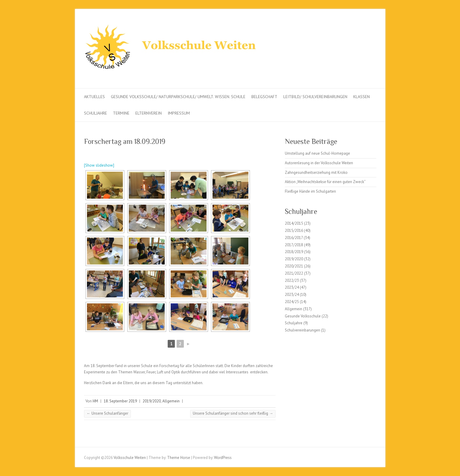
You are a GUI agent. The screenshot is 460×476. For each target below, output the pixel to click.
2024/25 (292, 302)
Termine (121, 113)
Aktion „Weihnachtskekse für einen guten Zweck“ (325, 182)
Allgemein (171, 401)
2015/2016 (294, 231)
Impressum (179, 113)
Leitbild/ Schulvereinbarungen (315, 97)
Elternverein (149, 113)
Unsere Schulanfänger (107, 413)
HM (95, 401)
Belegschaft (264, 97)
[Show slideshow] (99, 165)
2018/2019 (294, 252)
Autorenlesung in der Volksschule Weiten (319, 163)
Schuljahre (95, 113)
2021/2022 (294, 273)
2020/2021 (294, 266)
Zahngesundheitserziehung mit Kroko (316, 172)
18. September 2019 (120, 401)
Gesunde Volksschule (303, 316)
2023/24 (292, 287)
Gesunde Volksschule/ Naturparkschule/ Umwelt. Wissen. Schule (178, 97)
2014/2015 (294, 223)
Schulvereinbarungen (302, 330)
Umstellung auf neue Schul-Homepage (317, 153)
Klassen (362, 97)
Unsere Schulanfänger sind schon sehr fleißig (233, 413)
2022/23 (292, 280)
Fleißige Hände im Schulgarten (310, 191)
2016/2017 (294, 238)
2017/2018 (294, 245)
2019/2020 (152, 401)
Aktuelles (94, 97)
